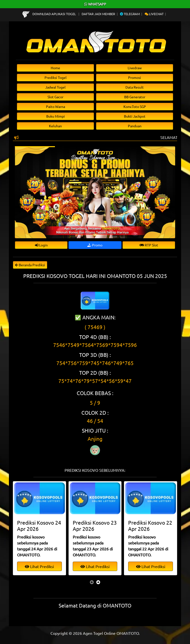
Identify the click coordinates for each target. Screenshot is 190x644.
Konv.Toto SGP (135, 106)
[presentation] (92, 582)
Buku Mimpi (56, 116)
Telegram (130, 14)
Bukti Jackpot (135, 116)
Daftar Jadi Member (98, 14)
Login (41, 245)
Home (55, 68)
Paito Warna (56, 106)
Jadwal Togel (55, 87)
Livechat (154, 14)
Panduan (135, 126)
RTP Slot (149, 245)
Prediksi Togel (56, 77)
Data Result (135, 87)
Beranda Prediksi (30, 265)
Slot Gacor (55, 97)
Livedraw (135, 68)
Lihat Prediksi (39, 566)
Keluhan (55, 126)
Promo (95, 245)
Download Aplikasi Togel (49, 14)
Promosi (135, 77)
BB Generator (135, 97)
